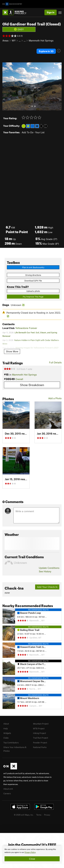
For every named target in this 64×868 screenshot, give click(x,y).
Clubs (6, 738)
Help (6, 728)
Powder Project (40, 743)
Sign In (51, 12)
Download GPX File (33, 281)
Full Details (55, 362)
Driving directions (33, 275)
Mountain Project (41, 724)
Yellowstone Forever (26, 328)
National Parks (40, 747)
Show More (12, 351)
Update (49, 568)
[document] (32, 855)
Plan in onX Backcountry (33, 267)
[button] (6, 86)
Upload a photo (33, 291)
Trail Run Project (41, 738)
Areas (5, 40)
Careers (7, 793)
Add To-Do (28, 132)
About (6, 724)
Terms (39, 815)
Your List (40, 132)
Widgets (7, 733)
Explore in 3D (46, 51)
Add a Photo (55, 398)
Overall (19, 379)
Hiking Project (39, 733)
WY (14, 40)
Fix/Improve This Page (33, 297)
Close (32, 859)
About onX (8, 789)
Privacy (47, 815)
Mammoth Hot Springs (41, 40)
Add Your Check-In (47, 587)
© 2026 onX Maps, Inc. (24, 815)
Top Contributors (11, 743)
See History (45, 571)
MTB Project (39, 728)
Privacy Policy (30, 852)
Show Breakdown (32, 385)
